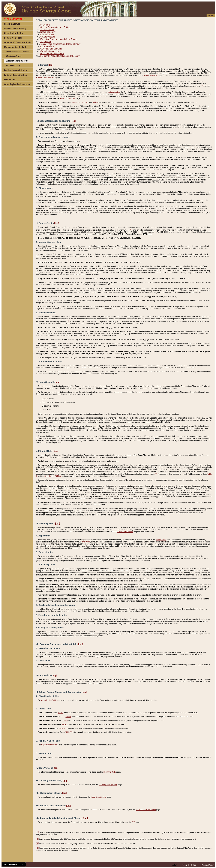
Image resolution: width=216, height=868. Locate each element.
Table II (68, 717)
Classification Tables (53, 476)
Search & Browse (151, 75)
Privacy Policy (208, 865)
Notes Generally (48, 32)
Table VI (69, 732)
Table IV (65, 724)
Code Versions (47, 46)
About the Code (109, 772)
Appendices (46, 42)
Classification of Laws (50, 51)
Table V (62, 728)
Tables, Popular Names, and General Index (60, 44)
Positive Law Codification (52, 54)
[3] (68, 321)
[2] (130, 229)
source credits (77, 102)
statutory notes (114, 92)
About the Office (189, 865)
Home (211, 15)
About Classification (67, 98)
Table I (61, 713)
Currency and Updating (51, 49)
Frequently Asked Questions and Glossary (60, 56)
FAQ (133, 822)
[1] (202, 85)
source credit (161, 540)
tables (95, 102)
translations (86, 542)
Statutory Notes (48, 37)
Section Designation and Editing (55, 27)
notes (86, 102)
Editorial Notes (47, 34)
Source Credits (47, 30)
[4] (156, 473)
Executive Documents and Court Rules (58, 39)
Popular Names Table (50, 745)
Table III (65, 721)
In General (45, 25)
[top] (51, 65)
